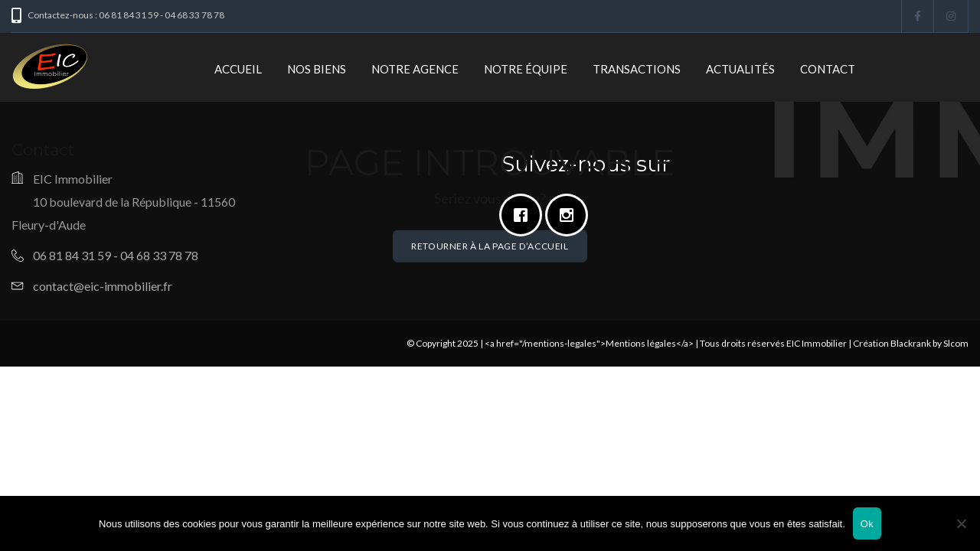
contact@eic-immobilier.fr (103, 286)
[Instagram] (570, 215)
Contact (828, 69)
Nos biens (317, 69)
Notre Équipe (526, 69)
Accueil (238, 69)
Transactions (637, 69)
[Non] (961, 523)
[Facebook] (524, 215)
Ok (867, 524)
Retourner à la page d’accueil (490, 245)
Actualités (740, 69)
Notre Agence (415, 69)
